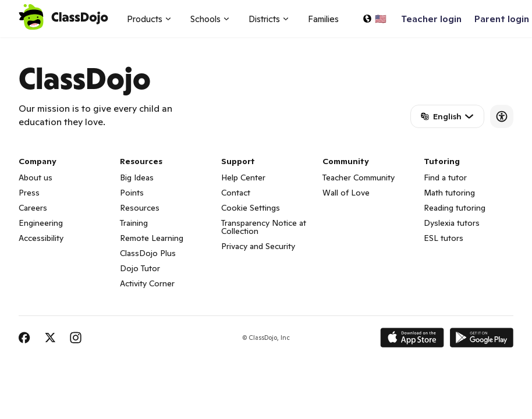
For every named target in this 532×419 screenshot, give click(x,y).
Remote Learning (152, 238)
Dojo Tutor (140, 268)
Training (134, 223)
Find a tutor (445, 177)
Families (323, 19)
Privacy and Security (258, 246)
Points (132, 193)
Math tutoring (449, 193)
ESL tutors (444, 238)
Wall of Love (346, 193)
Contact (236, 193)
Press (29, 193)
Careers (33, 208)
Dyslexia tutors (452, 223)
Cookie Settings (251, 208)
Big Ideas (137, 177)
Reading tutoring (455, 208)
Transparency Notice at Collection (264, 227)
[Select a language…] (374, 19)
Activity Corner (147, 283)
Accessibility (41, 238)
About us (36, 177)
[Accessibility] (502, 116)
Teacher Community (359, 177)
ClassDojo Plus (148, 253)
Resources (140, 208)
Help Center (243, 177)
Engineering (41, 223)
